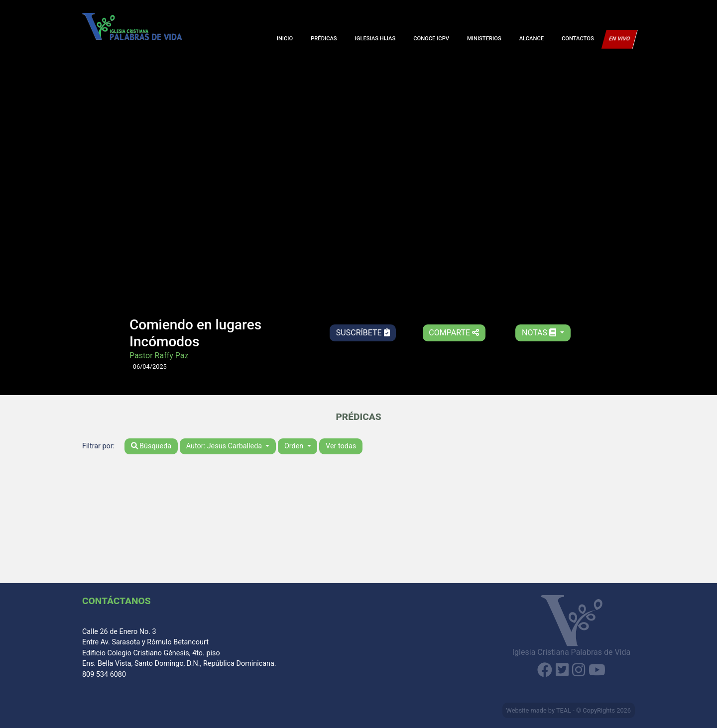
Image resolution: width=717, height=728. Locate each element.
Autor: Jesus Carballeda (225, 446)
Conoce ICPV (431, 39)
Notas (540, 333)
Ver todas (341, 446)
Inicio (285, 39)
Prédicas (324, 39)
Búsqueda (151, 446)
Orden (295, 446)
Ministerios (484, 39)
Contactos (578, 39)
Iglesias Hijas (375, 39)
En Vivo (619, 39)
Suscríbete (363, 333)
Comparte (454, 333)
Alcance (532, 39)
